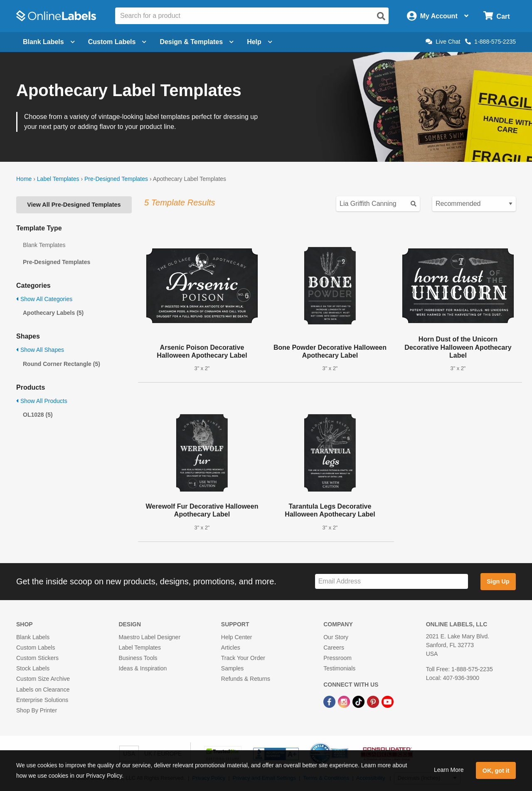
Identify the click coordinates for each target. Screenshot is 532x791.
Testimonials (339, 668)
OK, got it (496, 771)
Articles (231, 648)
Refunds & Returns (246, 679)
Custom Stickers (37, 658)
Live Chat (443, 42)
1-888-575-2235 (490, 42)
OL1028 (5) (38, 415)
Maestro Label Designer (149, 637)
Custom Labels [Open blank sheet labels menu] (117, 42)
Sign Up (498, 581)
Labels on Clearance (43, 690)
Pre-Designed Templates (116, 179)
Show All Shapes (40, 350)
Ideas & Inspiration (143, 668)
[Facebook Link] (330, 702)
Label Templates (58, 179)
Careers (334, 648)
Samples (232, 668)
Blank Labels (33, 637)
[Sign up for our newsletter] (392, 582)
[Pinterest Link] (374, 702)
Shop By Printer (37, 710)
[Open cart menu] (496, 16)
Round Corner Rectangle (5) (62, 364)
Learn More (449, 770)
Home (24, 179)
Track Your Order (243, 658)
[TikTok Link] (359, 702)
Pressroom (337, 658)
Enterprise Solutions (42, 700)
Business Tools (138, 658)
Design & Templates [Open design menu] (197, 42)
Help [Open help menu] (260, 42)
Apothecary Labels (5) (53, 313)
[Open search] (381, 16)
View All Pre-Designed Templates (74, 205)
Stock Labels (33, 668)
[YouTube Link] (388, 702)
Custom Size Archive (43, 679)
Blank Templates (44, 245)
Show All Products (42, 401)
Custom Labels (36, 648)
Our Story (336, 637)
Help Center (237, 637)
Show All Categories (44, 299)
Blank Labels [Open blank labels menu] (49, 42)
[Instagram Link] (345, 702)
